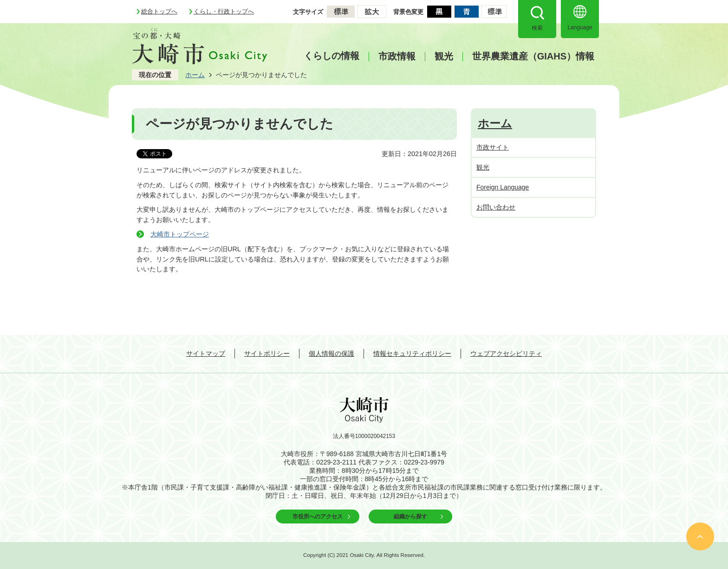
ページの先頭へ (700, 536)
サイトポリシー (267, 353)
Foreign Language (503, 187)
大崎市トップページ (180, 234)
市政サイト (493, 147)
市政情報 (397, 56)
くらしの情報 (331, 56)
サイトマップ (206, 353)
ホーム (195, 75)
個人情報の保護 (331, 353)
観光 (444, 56)
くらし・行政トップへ (224, 11)
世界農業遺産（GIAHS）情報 (533, 56)
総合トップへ (159, 11)
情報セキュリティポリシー (412, 353)
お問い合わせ (496, 207)
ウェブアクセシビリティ (506, 353)
